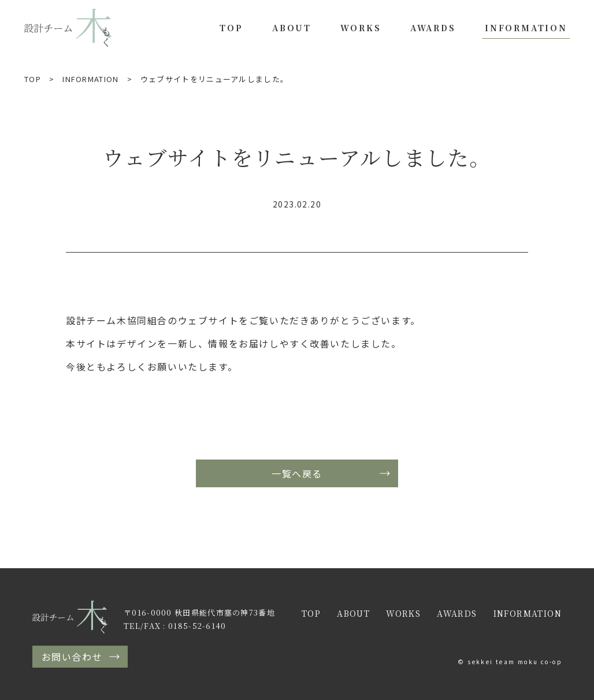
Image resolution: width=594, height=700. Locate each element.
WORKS (361, 28)
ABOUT (292, 28)
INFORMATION (526, 28)
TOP (231, 28)
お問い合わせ (72, 657)
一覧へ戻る (297, 473)
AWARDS (433, 28)
